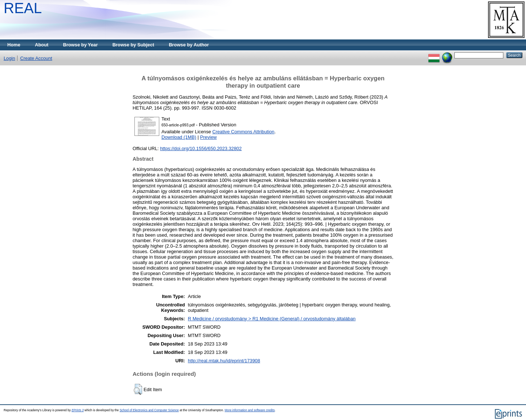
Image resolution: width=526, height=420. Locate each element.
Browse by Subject (134, 45)
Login (9, 58)
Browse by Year (81, 45)
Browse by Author (189, 45)
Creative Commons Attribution (243, 132)
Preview (209, 137)
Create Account (36, 58)
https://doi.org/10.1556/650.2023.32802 (201, 148)
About (42, 45)
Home (14, 45)
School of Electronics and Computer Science (149, 410)
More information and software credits (250, 410)
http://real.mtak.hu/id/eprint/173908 (224, 361)
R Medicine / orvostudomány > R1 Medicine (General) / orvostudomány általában (272, 319)
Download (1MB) (179, 137)
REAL (23, 8)
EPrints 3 (78, 410)
